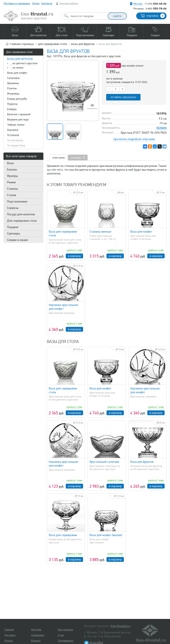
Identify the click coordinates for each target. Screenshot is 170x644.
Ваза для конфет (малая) (106, 535)
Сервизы (13, 208)
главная (22, 44)
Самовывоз (38, 635)
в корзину (74, 256)
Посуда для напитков (21, 214)
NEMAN (161, 128)
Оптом (36, 3)
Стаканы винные (100, 232)
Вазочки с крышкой (19, 114)
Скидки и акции (17, 240)
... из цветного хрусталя (24, 63)
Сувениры (14, 233)
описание (59, 158)
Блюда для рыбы (17, 99)
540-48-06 (156, 4)
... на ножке (17, 68)
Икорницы (13, 94)
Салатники (13, 78)
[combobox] (88, 16)
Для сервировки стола (19, 52)
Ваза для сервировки (63, 535)
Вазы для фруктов (20, 59)
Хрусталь (36, 630)
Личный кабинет (69, 3)
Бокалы (12, 169)
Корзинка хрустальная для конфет (63, 307)
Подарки (13, 227)
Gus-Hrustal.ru (120, 626)
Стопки (12, 195)
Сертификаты (65, 641)
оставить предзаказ (123, 97)
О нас (61, 635)
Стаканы (12, 189)
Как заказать (65, 630)
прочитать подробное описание (134, 139)
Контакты (47, 3)
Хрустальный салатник (104, 462)
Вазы (10, 163)
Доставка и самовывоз (17, 3)
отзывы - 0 (78, 158)
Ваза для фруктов (142, 462)
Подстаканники (17, 201)
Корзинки (13, 130)
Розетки (12, 88)
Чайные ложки (16, 125)
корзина (156, 16)
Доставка (10, 635)
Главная (9, 630)
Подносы (12, 104)
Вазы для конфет (17, 73)
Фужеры (12, 176)
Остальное (13, 135)
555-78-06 (156, 8)
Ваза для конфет (141, 232)
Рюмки (11, 182)
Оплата (8, 641)
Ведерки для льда (18, 119)
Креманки (13, 83)
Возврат (36, 641)
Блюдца (12, 109)
